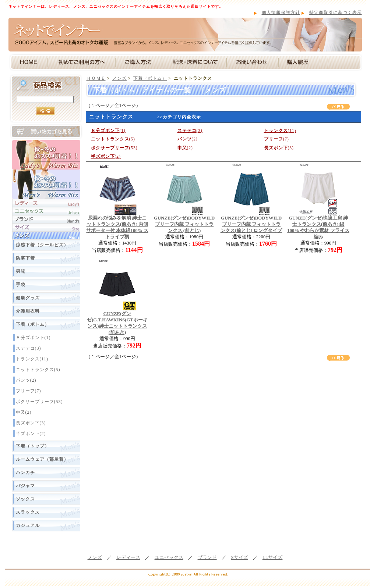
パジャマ (25, 486)
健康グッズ (28, 298)
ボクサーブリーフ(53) (39, 402)
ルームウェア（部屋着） (42, 459)
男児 (21, 271)
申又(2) (24, 412)
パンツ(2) (26, 380)
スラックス (28, 512)
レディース (128, 557)
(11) (280, 131)
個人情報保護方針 (281, 13)
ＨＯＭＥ (96, 78)
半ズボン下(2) (31, 434)
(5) (113, 139)
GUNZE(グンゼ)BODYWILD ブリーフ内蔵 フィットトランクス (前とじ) (184, 224)
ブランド (207, 557)
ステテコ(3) (29, 348)
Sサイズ (240, 557)
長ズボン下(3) (31, 423)
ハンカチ (25, 473)
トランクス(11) (32, 359)
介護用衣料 (28, 311)
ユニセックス (169, 557)
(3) (190, 131)
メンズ (119, 78)
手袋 (21, 285)
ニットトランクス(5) (38, 370)
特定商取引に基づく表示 (336, 13)
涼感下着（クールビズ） (42, 245)
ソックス (25, 499)
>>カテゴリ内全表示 (179, 117)
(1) (108, 131)
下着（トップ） (33, 446)
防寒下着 (25, 258)
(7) (276, 139)
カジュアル (28, 525)
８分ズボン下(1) (33, 338)
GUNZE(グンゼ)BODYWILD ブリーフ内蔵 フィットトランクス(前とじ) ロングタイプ (251, 224)
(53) (114, 148)
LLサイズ (273, 557)
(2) (188, 139)
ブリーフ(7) (29, 391)
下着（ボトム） (33, 324)
